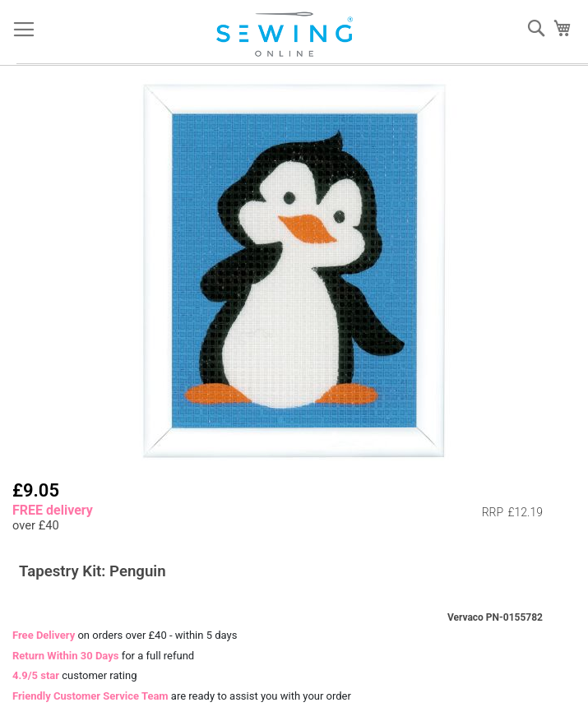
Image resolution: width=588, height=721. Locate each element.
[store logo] (288, 35)
